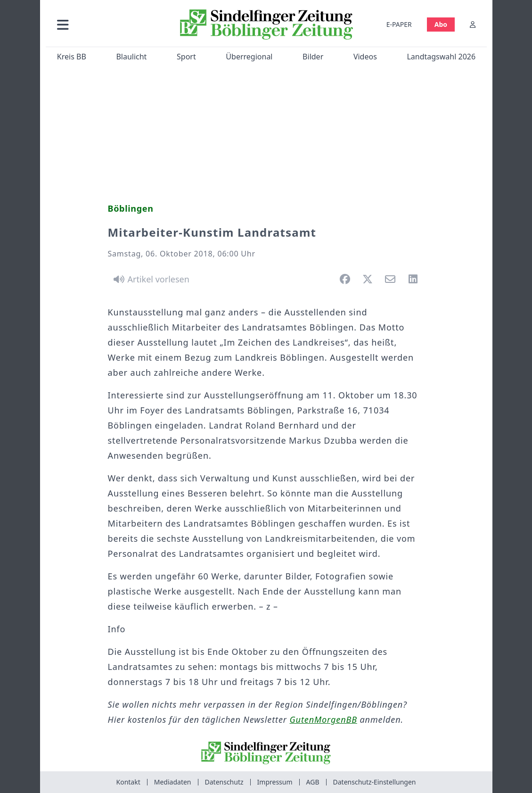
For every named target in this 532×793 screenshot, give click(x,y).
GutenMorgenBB (323, 719)
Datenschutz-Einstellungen (375, 782)
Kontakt (128, 782)
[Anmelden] (473, 24)
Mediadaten (173, 782)
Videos (365, 57)
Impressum (275, 782)
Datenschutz (224, 782)
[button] (109, 24)
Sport (186, 57)
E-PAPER (399, 24)
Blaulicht (131, 57)
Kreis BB (71, 57)
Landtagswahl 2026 (441, 57)
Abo (440, 24)
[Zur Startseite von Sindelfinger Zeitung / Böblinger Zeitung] (266, 25)
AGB (313, 782)
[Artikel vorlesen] (150, 279)
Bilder (313, 57)
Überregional (249, 57)
